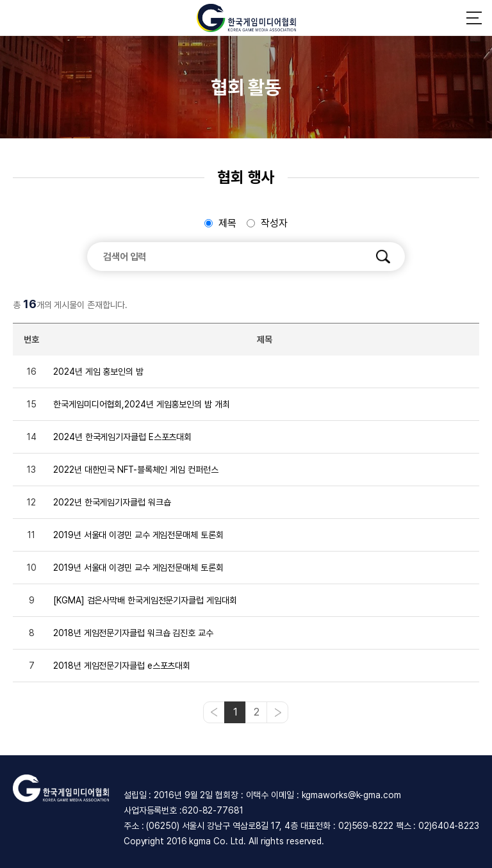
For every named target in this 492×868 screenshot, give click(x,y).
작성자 (274, 223)
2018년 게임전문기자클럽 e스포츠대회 (122, 666)
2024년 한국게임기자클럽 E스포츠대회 (122, 437)
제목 (227, 223)
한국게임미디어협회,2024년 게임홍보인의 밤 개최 (141, 404)
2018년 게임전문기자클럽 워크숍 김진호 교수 (133, 633)
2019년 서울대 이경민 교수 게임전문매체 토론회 (138, 535)
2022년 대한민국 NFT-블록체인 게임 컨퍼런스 (135, 470)
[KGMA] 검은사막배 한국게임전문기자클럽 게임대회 (145, 600)
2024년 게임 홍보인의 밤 (98, 372)
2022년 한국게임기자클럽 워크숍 (112, 502)
